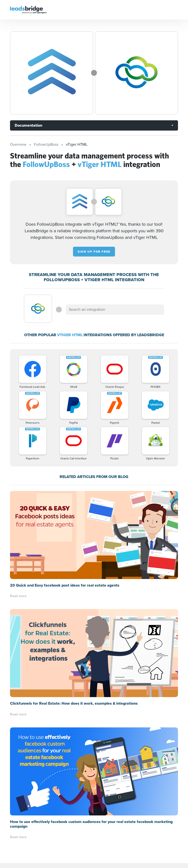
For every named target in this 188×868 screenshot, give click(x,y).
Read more (18, 596)
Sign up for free (94, 252)
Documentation (28, 125)
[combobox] (115, 310)
